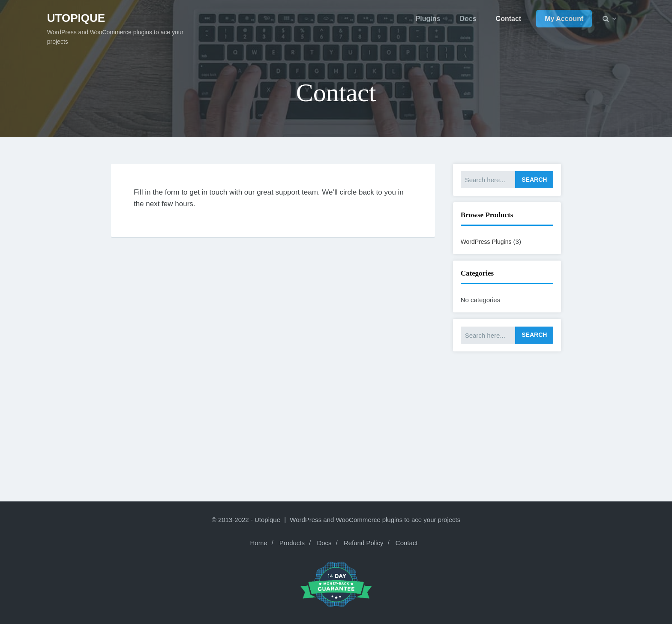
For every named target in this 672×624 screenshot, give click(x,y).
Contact (407, 543)
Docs (324, 543)
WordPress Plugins (486, 242)
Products (292, 543)
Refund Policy (364, 543)
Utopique (76, 18)
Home (258, 543)
